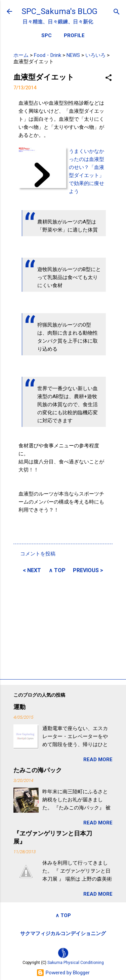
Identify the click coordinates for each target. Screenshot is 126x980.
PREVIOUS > (88, 570)
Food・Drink (48, 55)
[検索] (117, 12)
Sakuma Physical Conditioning (76, 963)
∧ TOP (57, 570)
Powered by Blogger (63, 973)
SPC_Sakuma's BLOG (59, 11)
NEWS (73, 55)
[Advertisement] (63, 625)
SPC (47, 35)
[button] (109, 78)
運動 (19, 707)
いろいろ (95, 55)
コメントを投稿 (38, 554)
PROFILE (74, 35)
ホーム (21, 55)
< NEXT (32, 570)
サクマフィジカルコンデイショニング (63, 933)
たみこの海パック (38, 770)
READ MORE (98, 760)
